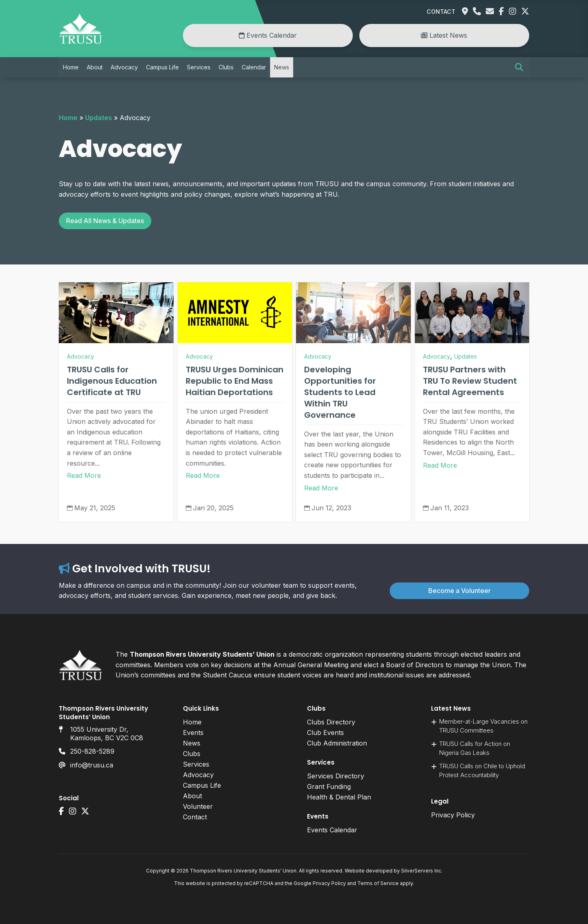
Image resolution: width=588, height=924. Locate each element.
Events (193, 733)
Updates (99, 118)
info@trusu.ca (92, 765)
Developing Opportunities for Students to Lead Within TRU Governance (340, 392)
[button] (519, 67)
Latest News (444, 35)
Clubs (226, 67)
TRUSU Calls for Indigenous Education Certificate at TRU (112, 381)
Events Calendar (268, 35)
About (95, 67)
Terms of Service (378, 883)
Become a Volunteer (459, 591)
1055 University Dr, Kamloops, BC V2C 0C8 (107, 734)
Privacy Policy (453, 815)
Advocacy (124, 67)
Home (71, 67)
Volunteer (198, 806)
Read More (84, 475)
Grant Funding (329, 786)
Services (199, 67)
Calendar (254, 67)
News (282, 67)
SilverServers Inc (421, 871)
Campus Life (162, 67)
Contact (441, 12)
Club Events (325, 733)
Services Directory (336, 776)
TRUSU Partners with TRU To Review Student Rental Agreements (470, 381)
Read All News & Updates (105, 221)
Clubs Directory (331, 722)
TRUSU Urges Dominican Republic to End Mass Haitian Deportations (235, 381)
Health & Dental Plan (339, 797)
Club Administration (337, 743)
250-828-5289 (92, 751)
